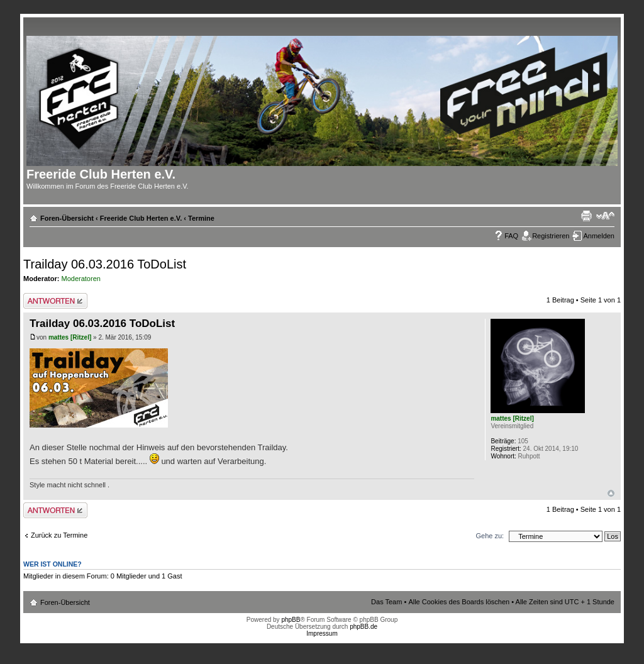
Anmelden (599, 236)
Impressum (322, 634)
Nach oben (611, 493)
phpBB (291, 620)
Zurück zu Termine (59, 535)
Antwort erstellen (55, 301)
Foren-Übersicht (67, 218)
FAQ (511, 236)
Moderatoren (81, 279)
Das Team (386, 602)
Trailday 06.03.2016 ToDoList (105, 264)
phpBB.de (364, 627)
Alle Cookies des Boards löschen (459, 602)
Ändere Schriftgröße (605, 216)
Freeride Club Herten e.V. (141, 218)
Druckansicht (586, 216)
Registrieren (551, 236)
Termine (201, 218)
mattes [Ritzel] (70, 337)
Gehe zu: (490, 536)
